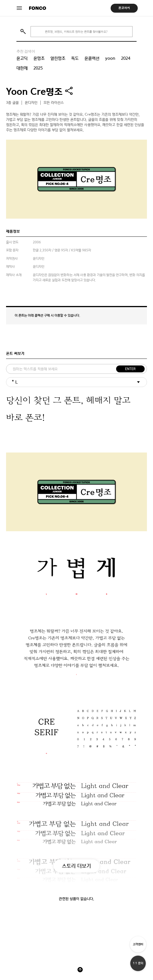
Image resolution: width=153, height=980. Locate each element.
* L (15, 382)
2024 (126, 58)
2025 (38, 68)
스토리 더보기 (76, 866)
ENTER (130, 369)
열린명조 (58, 58)
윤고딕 (22, 58)
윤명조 (39, 58)
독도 (75, 58)
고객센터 (138, 944)
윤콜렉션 (92, 58)
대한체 (22, 68)
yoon (110, 58)
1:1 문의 (138, 963)
